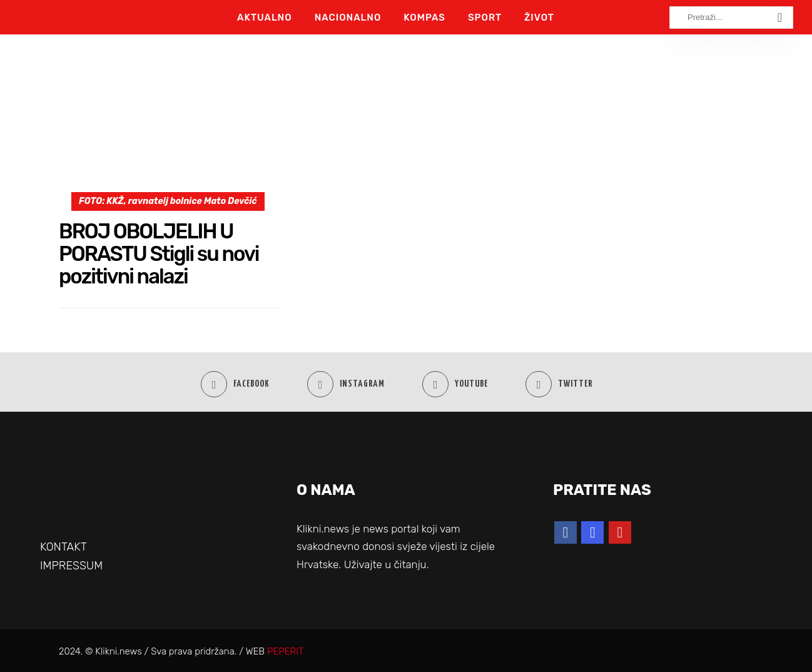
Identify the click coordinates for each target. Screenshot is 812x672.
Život (539, 18)
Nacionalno (348, 18)
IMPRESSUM (71, 566)
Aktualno (265, 18)
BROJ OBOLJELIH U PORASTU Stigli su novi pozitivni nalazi (159, 254)
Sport (485, 18)
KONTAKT (63, 547)
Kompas (424, 18)
